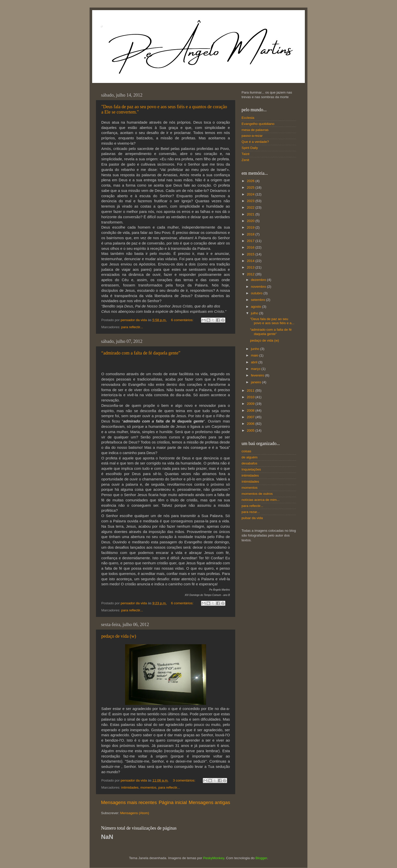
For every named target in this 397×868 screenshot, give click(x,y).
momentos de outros (257, 494)
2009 (251, 404)
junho (256, 349)
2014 (251, 261)
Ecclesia (248, 118)
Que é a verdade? (255, 142)
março (256, 369)
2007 (251, 417)
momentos (148, 787)
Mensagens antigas (209, 802)
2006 (251, 424)
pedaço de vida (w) (119, 636)
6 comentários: (183, 320)
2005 (251, 430)
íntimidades (250, 482)
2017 (251, 241)
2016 (251, 247)
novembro (259, 287)
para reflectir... (132, 327)
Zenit (245, 160)
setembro (259, 300)
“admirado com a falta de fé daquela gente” (141, 353)
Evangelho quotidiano (258, 124)
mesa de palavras (255, 130)
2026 (251, 181)
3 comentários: (185, 780)
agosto (256, 307)
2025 (251, 187)
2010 (251, 397)
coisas (246, 451)
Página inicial (173, 802)
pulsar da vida (252, 518)
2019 (251, 227)
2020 (251, 221)
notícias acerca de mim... (261, 500)
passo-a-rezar (252, 136)
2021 (251, 214)
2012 (251, 274)
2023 (251, 201)
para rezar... (251, 512)
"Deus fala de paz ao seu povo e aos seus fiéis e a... (272, 321)
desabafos (249, 463)
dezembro (259, 280)
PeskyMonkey (214, 858)
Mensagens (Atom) (135, 813)
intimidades (130, 787)
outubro (257, 293)
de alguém (250, 457)
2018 (251, 234)
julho (255, 313)
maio (255, 355)
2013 (251, 267)
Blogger (261, 858)
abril (255, 362)
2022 (251, 207)
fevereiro (258, 375)
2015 (251, 254)
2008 (251, 410)
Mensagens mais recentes (129, 802)
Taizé (246, 154)
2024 (251, 194)
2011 (251, 391)
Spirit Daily (250, 148)
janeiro (256, 382)
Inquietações (251, 469)
